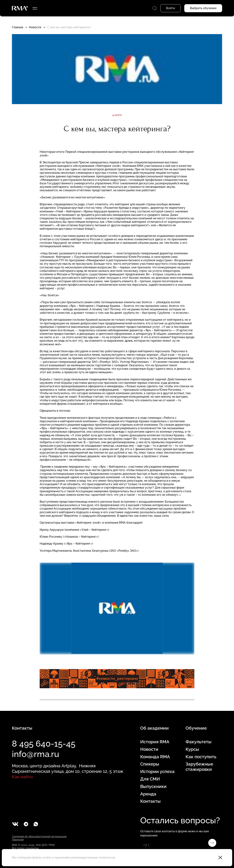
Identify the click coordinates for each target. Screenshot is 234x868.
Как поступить (201, 757)
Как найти (22, 777)
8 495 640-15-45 (44, 744)
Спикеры (150, 764)
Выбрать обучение (203, 8)
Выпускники (153, 787)
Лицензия (18, 840)
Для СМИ (150, 779)
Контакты (150, 801)
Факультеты (199, 742)
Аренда (148, 794)
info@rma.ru (36, 754)
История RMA (155, 742)
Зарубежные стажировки (199, 767)
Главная (17, 27)
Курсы (192, 749)
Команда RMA (155, 757)
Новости (35, 27)
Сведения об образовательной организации (39, 836)
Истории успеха (157, 772)
